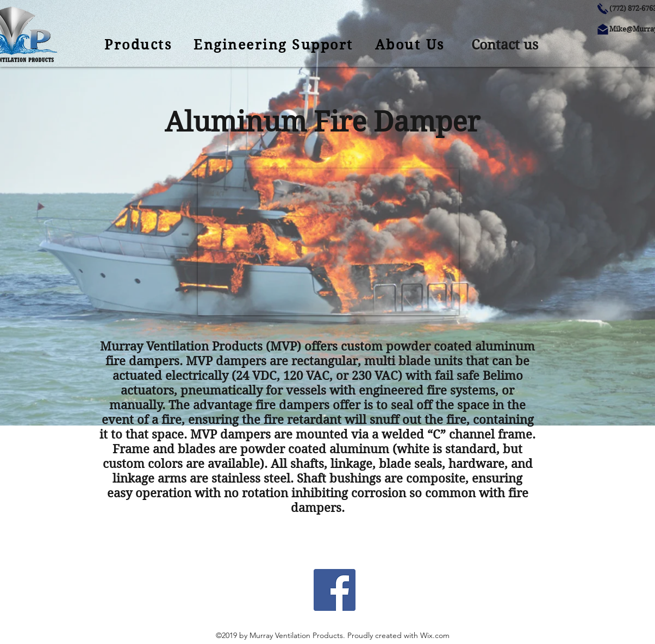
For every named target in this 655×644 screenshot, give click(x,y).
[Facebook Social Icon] (335, 590)
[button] (505, 45)
